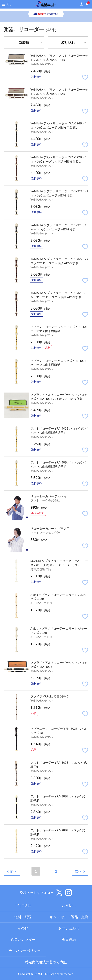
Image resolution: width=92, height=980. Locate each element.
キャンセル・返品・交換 (69, 917)
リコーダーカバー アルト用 (48, 496)
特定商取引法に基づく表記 (46, 962)
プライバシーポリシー (23, 951)
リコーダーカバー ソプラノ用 (50, 529)
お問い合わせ (69, 928)
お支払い (69, 906)
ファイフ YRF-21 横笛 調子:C (49, 696)
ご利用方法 (23, 906)
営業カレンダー (23, 939)
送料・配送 (23, 917)
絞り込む (68, 43)
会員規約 (69, 939)
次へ (78, 871)
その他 (23, 928)
